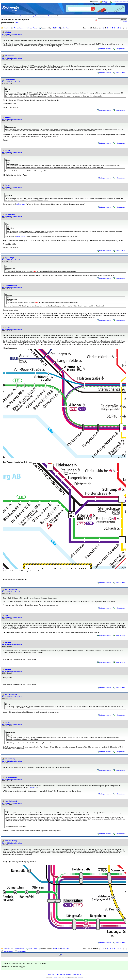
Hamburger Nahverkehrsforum (37, 16)
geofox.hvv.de (20, 204)
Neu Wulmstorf (11, 590)
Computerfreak (11, 285)
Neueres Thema (8, 951)
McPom (8, 117)
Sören (7, 150)
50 (56, 28)
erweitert (125, 22)
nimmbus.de (33, 787)
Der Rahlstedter (11, 777)
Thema (50, 16)
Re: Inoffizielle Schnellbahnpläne (12, 34)
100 (59, 28)
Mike (17, 23)
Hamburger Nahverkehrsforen (18, 16)
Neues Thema (33, 28)
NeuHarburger (11, 759)
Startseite (4, 16)
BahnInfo (80, 977)
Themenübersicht (19, 28)
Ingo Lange (9, 258)
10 (118, 28)
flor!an (7, 185)
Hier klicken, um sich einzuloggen (13, 967)
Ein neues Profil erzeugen (120, 2)
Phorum (55, 977)
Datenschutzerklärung (64, 974)
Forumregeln (77, 974)
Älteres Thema (22, 951)
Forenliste (7, 28)
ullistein (8, 32)
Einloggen (105, 2)
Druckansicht (65, 955)
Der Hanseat (10, 80)
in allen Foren (65, 28)
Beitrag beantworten (105, 49)
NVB (7, 615)
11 (121, 28)
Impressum (52, 974)
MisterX (8, 642)
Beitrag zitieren (120, 49)
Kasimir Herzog (11, 841)
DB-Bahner (9, 56)
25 (53, 28)
